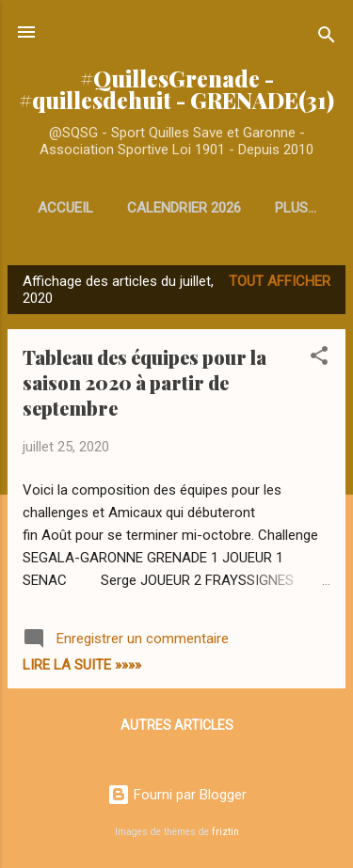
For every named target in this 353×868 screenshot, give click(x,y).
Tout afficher (280, 281)
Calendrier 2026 (184, 208)
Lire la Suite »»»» (82, 665)
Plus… (296, 208)
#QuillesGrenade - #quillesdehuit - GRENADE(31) (176, 89)
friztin (225, 832)
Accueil (65, 208)
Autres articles (177, 725)
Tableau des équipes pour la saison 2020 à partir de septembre (144, 382)
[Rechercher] (327, 38)
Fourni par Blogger (177, 795)
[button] (319, 359)
